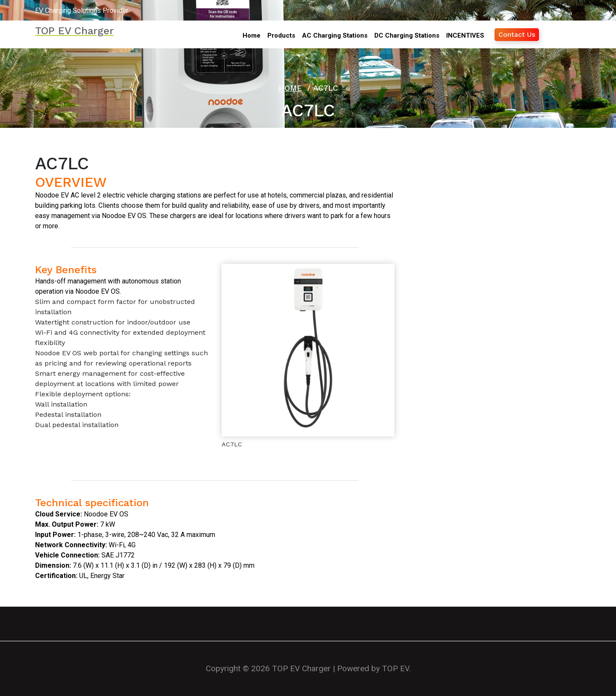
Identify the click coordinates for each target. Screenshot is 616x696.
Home (290, 88)
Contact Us (517, 34)
